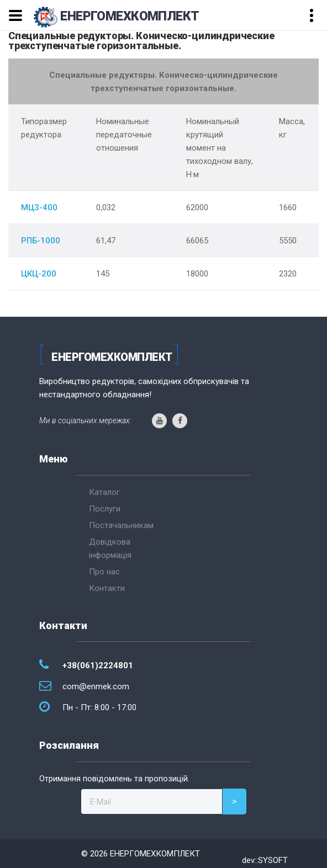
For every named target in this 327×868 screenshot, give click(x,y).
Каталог (104, 492)
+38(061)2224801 (98, 665)
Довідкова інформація (110, 549)
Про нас (104, 572)
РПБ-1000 (41, 241)
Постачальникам (121, 525)
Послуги (105, 509)
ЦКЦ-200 (39, 274)
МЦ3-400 (39, 207)
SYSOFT (273, 860)
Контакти (107, 588)
